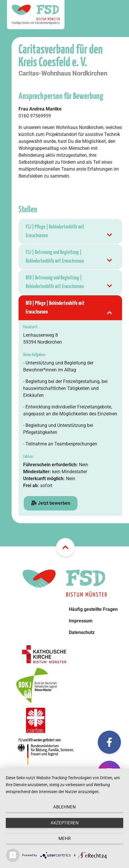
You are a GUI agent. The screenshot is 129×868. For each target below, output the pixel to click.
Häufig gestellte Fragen (93, 609)
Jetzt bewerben (51, 503)
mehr (64, 838)
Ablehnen (64, 807)
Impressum (81, 621)
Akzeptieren (65, 823)
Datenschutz (82, 632)
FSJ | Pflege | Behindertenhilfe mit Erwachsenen (69, 232)
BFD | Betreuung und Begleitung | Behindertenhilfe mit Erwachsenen (69, 283)
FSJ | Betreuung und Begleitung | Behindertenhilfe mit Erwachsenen (69, 258)
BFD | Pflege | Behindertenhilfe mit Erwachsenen (69, 308)
